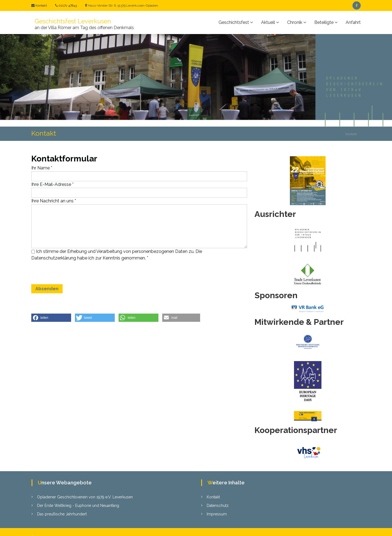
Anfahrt (353, 22)
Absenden (47, 289)
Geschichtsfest (234, 22)
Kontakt (41, 5)
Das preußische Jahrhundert (62, 514)
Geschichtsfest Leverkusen (73, 21)
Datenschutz (218, 506)
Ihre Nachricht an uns (54, 201)
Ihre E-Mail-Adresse (52, 184)
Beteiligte (324, 22)
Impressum (217, 514)
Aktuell (268, 22)
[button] (51, 318)
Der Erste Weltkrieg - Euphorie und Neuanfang (78, 506)
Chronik (295, 22)
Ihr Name (42, 168)
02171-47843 (67, 5)
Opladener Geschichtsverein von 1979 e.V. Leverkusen (85, 497)
